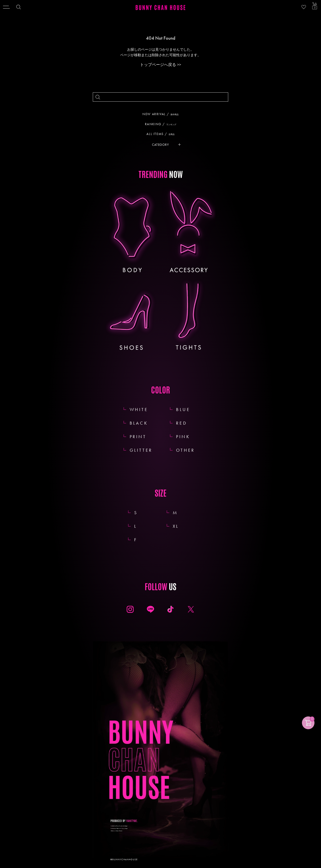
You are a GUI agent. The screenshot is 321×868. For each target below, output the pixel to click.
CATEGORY (160, 145)
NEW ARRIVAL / (162, 114)
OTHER (185, 450)
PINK (183, 437)
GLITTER (141, 450)
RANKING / (163, 124)
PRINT (138, 437)
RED (181, 423)
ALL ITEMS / (162, 134)
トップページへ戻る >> (160, 65)
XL (182, 526)
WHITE (139, 409)
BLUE (183, 409)
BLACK (139, 423)
